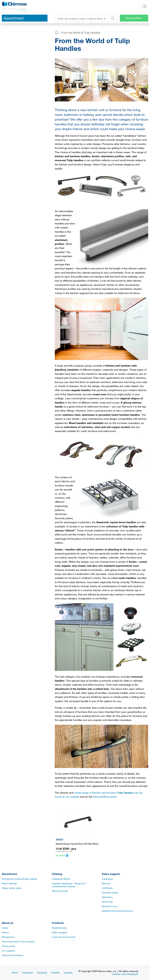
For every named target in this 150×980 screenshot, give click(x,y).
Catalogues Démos (61, 879)
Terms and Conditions (13, 955)
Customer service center (64, 937)
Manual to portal (60, 891)
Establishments (59, 928)
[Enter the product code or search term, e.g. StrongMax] (86, 18)
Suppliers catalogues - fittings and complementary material (69, 885)
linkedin (55, 973)
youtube (68, 973)
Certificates (107, 888)
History (5, 932)
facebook (42, 973)
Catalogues (107, 879)
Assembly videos (110, 892)
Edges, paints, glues (12, 888)
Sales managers (60, 932)
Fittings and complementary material (20, 879)
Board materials (9, 883)
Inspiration (28, 973)
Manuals (106, 883)
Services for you (110, 906)
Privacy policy (9, 946)
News (15, 973)
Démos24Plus (134, 18)
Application (107, 897)
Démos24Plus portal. (105, 797)
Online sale (107, 902)
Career (5, 928)
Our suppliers (8, 951)
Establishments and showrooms (117, 911)
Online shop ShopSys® (126, 974)
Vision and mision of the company (18, 941)
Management (8, 937)
